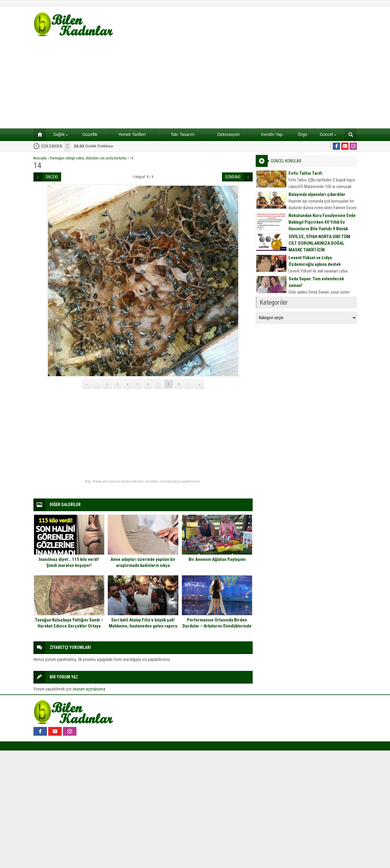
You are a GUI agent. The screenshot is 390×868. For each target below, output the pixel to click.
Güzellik (90, 134)
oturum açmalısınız (89, 689)
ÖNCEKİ (52, 177)
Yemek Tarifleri (132, 134)
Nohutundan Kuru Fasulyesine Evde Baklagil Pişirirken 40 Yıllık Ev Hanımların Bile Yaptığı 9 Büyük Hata (322, 225)
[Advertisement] (195, 83)
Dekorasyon (228, 134)
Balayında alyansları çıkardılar (317, 194)
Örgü (303, 134)
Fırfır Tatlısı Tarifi (305, 173)
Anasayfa (40, 158)
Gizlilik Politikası (94, 146)
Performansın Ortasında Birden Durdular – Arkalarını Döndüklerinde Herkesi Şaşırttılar (217, 626)
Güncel (328, 134)
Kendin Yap (272, 134)
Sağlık (60, 134)
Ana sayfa (38, 134)
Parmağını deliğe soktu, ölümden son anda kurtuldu (88, 158)
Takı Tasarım (183, 134)
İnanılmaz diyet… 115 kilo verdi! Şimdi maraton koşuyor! (69, 562)
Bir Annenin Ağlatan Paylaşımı (217, 559)
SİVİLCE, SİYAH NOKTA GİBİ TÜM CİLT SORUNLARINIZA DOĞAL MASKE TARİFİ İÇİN (319, 243)
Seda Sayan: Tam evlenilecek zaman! (316, 282)
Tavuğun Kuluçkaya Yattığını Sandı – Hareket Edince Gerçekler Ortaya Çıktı (69, 626)
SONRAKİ (233, 177)
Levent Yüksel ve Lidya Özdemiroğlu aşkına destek (315, 261)
